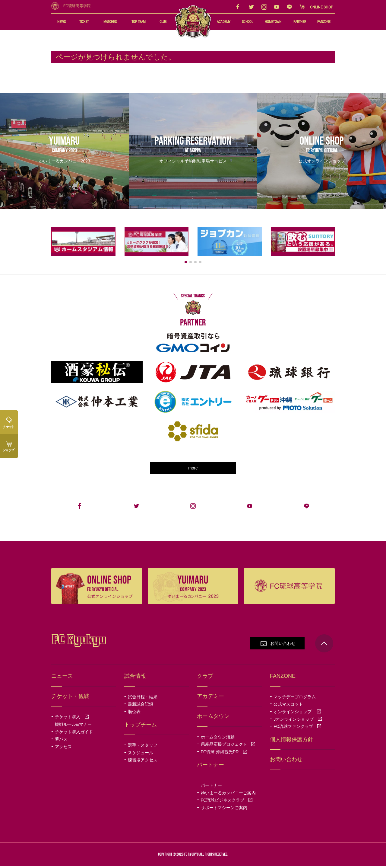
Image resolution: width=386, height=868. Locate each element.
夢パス (61, 741)
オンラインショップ (297, 714)
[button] (186, 264)
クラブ (205, 678)
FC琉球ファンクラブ (297, 729)
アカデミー (210, 698)
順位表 (134, 714)
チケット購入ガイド (74, 734)
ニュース (62, 678)
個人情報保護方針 (292, 741)
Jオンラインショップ (298, 721)
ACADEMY (223, 22)
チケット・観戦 (70, 698)
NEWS (61, 22)
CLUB (163, 22)
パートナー (211, 787)
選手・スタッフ (143, 747)
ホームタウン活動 (218, 739)
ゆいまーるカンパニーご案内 (228, 795)
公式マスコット (288, 706)
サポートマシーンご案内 (224, 809)
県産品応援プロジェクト (228, 746)
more (193, 470)
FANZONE (324, 22)
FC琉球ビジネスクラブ (227, 802)
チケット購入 (72, 719)
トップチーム (141, 726)
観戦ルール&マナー (73, 726)
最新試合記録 (141, 706)
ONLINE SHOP (322, 7)
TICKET (84, 22)
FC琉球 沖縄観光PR (224, 754)
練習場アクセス (143, 762)
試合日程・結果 (143, 699)
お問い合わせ (283, 645)
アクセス (63, 748)
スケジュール (141, 754)
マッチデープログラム (295, 699)
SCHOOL (247, 22)
